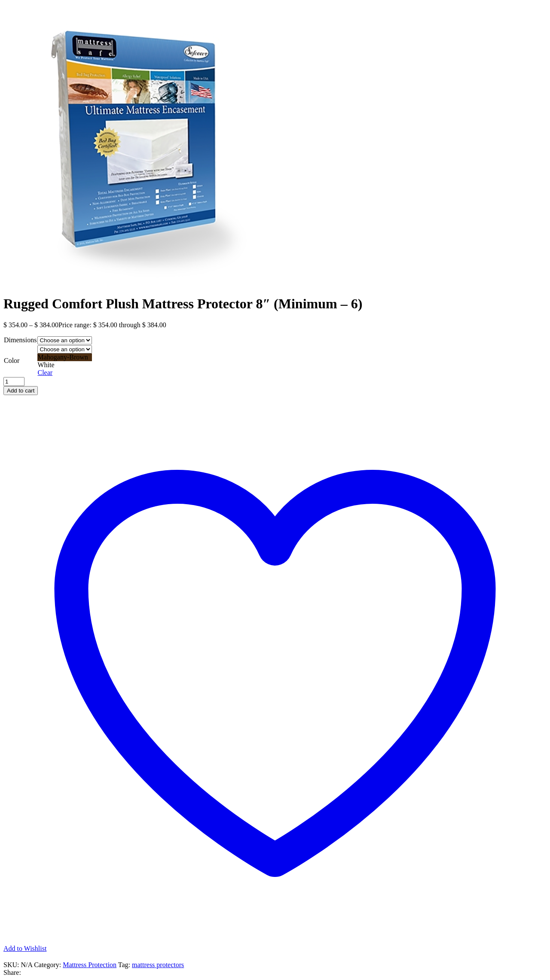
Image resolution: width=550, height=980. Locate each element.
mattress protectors (158, 965)
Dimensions (20, 340)
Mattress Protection (90, 965)
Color (12, 361)
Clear (45, 373)
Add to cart (21, 391)
